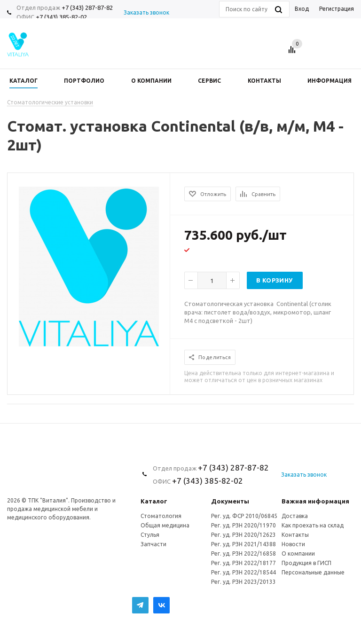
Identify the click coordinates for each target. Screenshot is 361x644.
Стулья (150, 535)
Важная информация (315, 501)
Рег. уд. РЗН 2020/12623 (243, 535)
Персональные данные (313, 572)
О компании (298, 554)
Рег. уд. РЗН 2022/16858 (243, 554)
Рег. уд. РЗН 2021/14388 (243, 544)
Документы (230, 501)
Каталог (154, 501)
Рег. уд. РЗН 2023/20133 (243, 582)
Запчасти (153, 544)
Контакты (295, 535)
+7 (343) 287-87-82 (87, 8)
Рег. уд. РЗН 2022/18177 (243, 563)
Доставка (295, 516)
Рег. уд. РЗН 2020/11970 (243, 525)
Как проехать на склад (313, 525)
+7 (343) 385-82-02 (61, 17)
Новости (293, 544)
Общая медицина (165, 525)
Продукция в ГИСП (306, 563)
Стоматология (161, 516)
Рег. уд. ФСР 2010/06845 (244, 516)
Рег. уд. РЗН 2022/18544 (243, 572)
